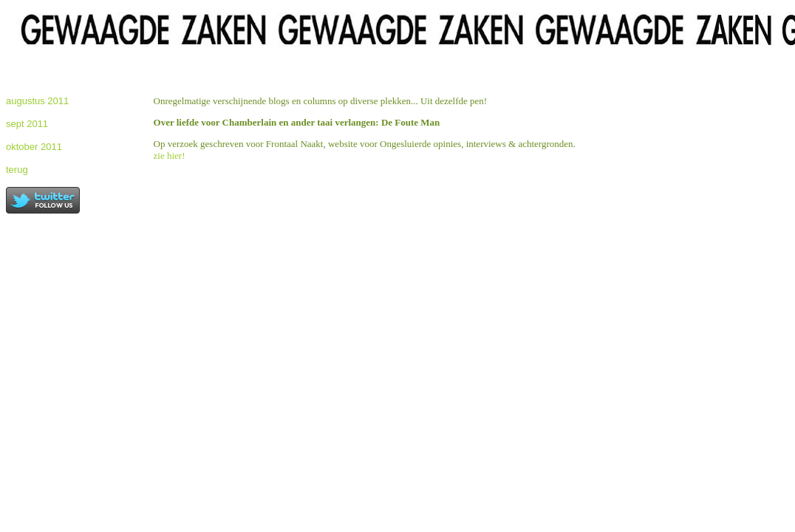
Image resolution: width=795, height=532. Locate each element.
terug (17, 170)
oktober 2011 (34, 147)
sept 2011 (27, 124)
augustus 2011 (37, 101)
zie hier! (170, 156)
